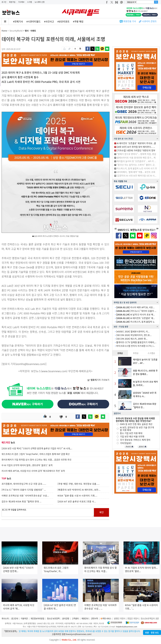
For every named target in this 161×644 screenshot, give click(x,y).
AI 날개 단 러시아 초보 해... (136, 315)
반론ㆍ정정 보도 (152, 632)
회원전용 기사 (130, 21)
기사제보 (21, 2)
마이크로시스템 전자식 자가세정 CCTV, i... (136, 346)
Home (4, 31)
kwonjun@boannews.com (79, 634)
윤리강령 (66, 618)
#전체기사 (18, 21)
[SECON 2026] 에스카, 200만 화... (132, 339)
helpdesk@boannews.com (127, 627)
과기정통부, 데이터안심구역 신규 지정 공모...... (24, 484)
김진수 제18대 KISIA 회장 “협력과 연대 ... (22, 501)
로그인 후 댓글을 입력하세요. (48, 512)
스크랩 (30, 2)
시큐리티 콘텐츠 (149, 21)
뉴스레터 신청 (40, 2)
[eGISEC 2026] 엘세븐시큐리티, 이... (133, 331)
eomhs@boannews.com (31, 364)
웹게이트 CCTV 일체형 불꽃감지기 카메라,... (136, 342)
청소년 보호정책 (53, 618)
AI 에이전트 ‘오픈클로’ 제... (136, 318)
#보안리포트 (63, 21)
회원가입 (12, 2)
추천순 (136, 353)
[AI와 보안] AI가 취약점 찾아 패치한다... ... (136, 147)
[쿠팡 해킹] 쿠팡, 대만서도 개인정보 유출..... (79, 484)
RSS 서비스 (107, 618)
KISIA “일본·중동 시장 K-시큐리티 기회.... (77, 496)
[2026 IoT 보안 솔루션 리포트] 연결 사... (77, 501)
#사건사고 (49, 21)
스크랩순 (151, 353)
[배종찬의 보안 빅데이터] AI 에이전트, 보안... (79, 490)
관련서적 (95, 618)
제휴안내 (85, 618)
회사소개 (5, 618)
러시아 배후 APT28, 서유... (135, 307)
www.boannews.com (54, 371)
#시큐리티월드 (34, 21)
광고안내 (15, 618)
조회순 (120, 353)
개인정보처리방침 (37, 618)
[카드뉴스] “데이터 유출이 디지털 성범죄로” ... (24, 490)
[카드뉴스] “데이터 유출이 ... (136, 311)
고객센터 (75, 618)
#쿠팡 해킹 (78, 21)
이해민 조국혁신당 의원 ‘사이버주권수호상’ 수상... (25, 496)
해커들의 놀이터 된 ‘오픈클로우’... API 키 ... (136, 161)
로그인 (4, 2)
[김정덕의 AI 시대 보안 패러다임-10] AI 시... (137, 176)
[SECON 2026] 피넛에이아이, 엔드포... (134, 335)
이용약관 (24, 618)
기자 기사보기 (98, 380)
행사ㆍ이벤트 (30, 31)
